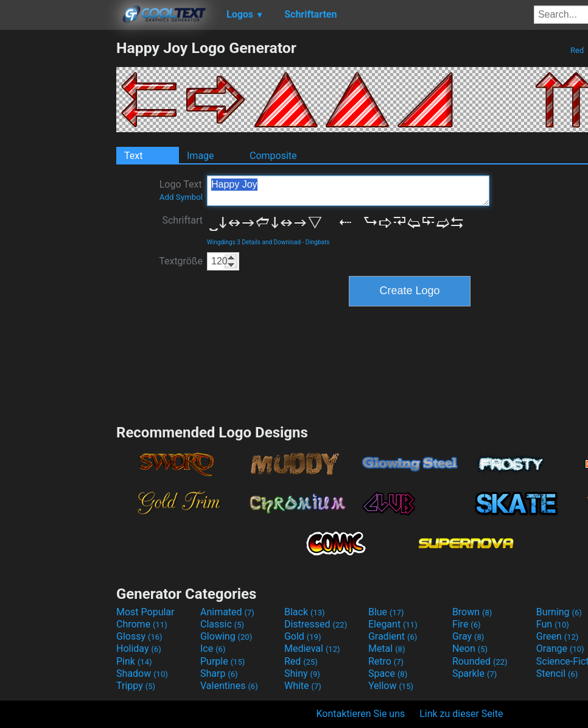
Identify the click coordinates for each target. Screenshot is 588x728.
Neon (470, 648)
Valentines (229, 686)
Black (305, 612)
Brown (472, 612)
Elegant (393, 624)
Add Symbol (181, 197)
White (303, 686)
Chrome (142, 624)
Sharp (219, 673)
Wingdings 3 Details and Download (254, 242)
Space (388, 673)
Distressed (316, 624)
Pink (134, 661)
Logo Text (181, 190)
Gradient (393, 636)
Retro (386, 661)
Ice (213, 648)
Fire (467, 624)
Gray (468, 636)
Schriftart (182, 220)
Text (133, 156)
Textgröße (181, 261)
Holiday (139, 648)
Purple (222, 661)
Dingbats (318, 242)
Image (201, 156)
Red (577, 50)
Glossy (139, 636)
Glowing (226, 636)
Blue (386, 612)
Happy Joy (348, 191)
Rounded (480, 661)
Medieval (312, 648)
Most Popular (145, 612)
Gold (303, 636)
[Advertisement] (58, 222)
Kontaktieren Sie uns (361, 714)
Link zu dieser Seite (461, 714)
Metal (387, 648)
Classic (222, 624)
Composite (273, 156)
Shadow (142, 673)
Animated (227, 612)
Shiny (302, 673)
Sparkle (474, 673)
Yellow (391, 686)
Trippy (136, 686)
